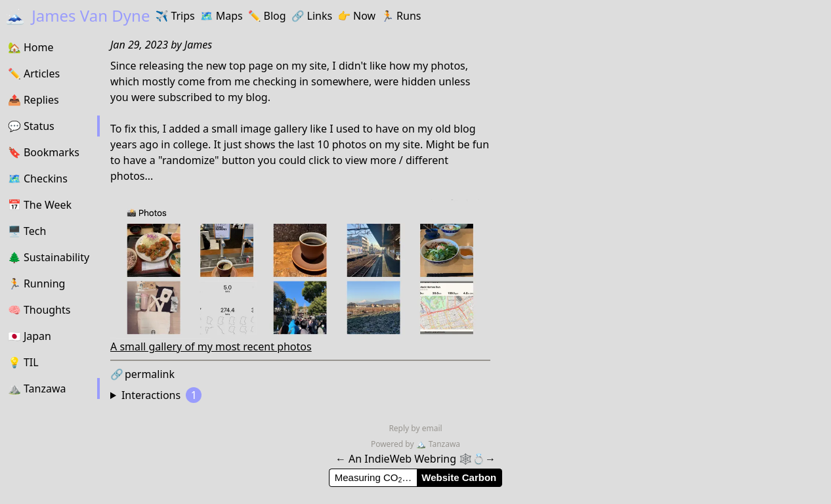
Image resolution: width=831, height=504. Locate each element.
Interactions (161, 395)
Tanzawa (438, 444)
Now (356, 16)
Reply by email (415, 428)
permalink (142, 374)
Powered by (394, 444)
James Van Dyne (77, 15)
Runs (401, 16)
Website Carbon (459, 477)
